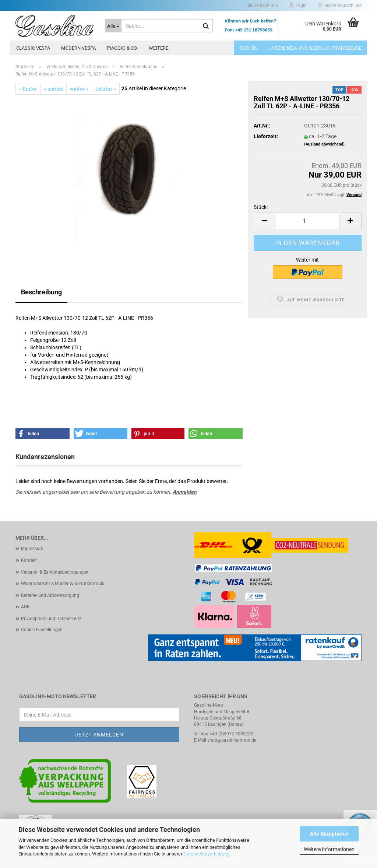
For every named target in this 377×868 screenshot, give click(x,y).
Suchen (248, 48)
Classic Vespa (33, 48)
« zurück (53, 89)
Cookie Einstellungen (42, 630)
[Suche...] (113, 26)
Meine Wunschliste (340, 6)
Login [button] (298, 6)
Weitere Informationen (329, 849)
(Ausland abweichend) (324, 144)
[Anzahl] (308, 221)
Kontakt (29, 560)
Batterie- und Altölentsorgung (50, 595)
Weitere (158, 48)
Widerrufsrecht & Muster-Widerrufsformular (64, 584)
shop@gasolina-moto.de (232, 740)
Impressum (32, 549)
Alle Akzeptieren (329, 834)
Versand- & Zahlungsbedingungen (55, 572)
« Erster (28, 89)
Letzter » (106, 89)
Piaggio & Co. (122, 48)
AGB (25, 607)
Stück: (261, 207)
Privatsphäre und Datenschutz (51, 619)
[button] (263, 6)
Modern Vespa (78, 48)
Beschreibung (41, 292)
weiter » (79, 89)
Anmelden (185, 492)
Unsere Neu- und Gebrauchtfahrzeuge (315, 48)
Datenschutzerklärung (206, 854)
